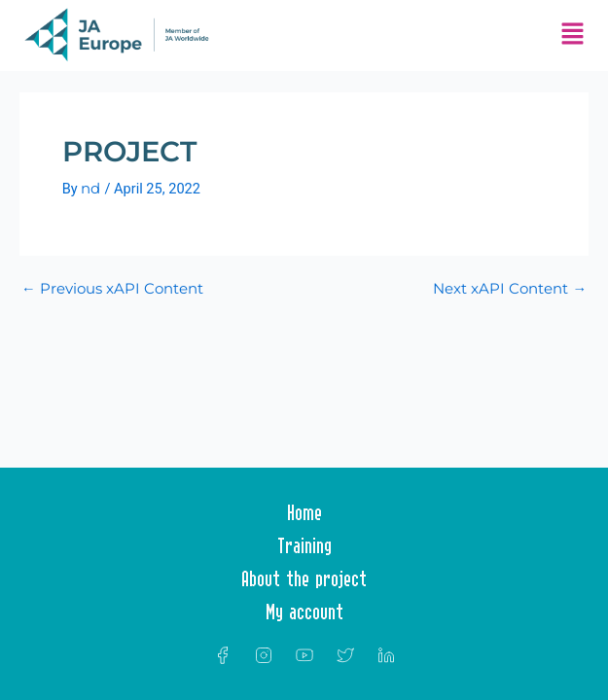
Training (304, 545)
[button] (572, 35)
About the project (304, 578)
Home (304, 512)
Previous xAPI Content (112, 289)
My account (304, 612)
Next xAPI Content (510, 289)
